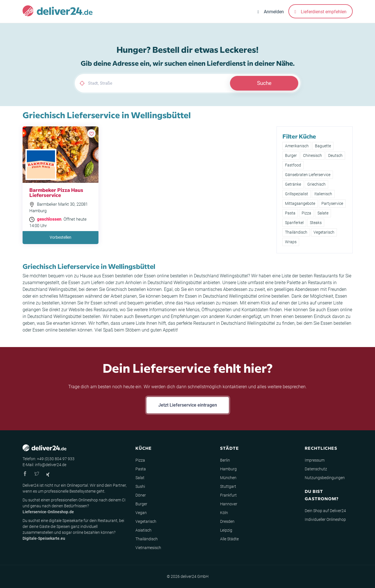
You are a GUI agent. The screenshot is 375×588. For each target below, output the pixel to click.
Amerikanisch (297, 146)
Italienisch (323, 194)
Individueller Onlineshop (325, 519)
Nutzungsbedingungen (325, 478)
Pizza (306, 213)
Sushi (140, 486)
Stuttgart (228, 486)
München (228, 478)
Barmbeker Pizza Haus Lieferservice (56, 192)
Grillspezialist (297, 194)
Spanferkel (294, 223)
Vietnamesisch (148, 548)
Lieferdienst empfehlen (321, 12)
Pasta (290, 213)
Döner (141, 495)
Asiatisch (143, 530)
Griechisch (316, 184)
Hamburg (228, 469)
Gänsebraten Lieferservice (308, 175)
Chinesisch (312, 155)
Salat (140, 478)
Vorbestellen (61, 237)
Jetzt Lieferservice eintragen (188, 405)
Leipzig (226, 530)
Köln (224, 513)
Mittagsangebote (300, 203)
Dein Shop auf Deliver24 (325, 511)
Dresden (227, 521)
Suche (264, 83)
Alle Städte (229, 539)
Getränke (293, 184)
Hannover (229, 504)
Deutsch (335, 155)
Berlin (225, 460)
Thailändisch (296, 232)
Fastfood (293, 165)
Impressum (315, 460)
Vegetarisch (324, 232)
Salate (323, 213)
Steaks (316, 223)
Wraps (291, 242)
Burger (291, 155)
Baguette (323, 146)
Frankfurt (228, 495)
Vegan (141, 513)
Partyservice (332, 203)
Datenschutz (316, 469)
